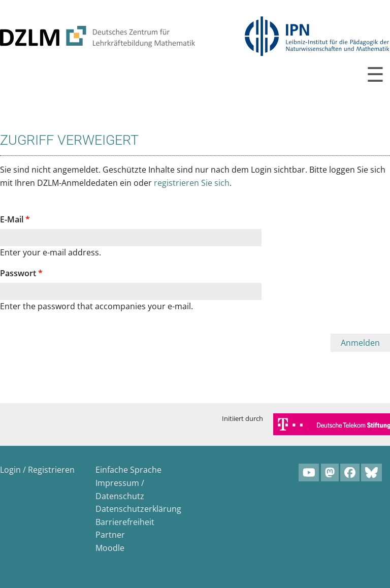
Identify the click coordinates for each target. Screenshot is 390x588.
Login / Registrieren (37, 470)
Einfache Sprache (128, 470)
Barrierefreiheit (125, 522)
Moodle (110, 548)
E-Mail (15, 219)
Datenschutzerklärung (138, 509)
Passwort (21, 273)
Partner (110, 535)
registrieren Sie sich (192, 183)
